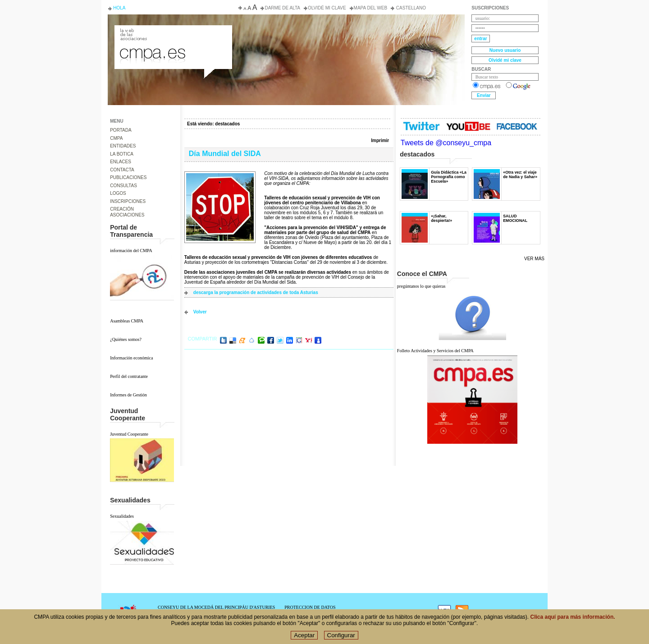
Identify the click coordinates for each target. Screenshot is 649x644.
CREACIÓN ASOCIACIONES (127, 212)
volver (200, 312)
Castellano (410, 8)
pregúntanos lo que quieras (421, 286)
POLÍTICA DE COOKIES (309, 612)
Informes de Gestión (128, 395)
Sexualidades (122, 516)
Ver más (534, 259)
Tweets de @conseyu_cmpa (446, 143)
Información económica (131, 358)
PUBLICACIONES (128, 177)
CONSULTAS (123, 186)
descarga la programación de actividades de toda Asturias (256, 292)
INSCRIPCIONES (128, 201)
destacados (227, 124)
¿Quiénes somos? (126, 339)
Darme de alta (282, 8)
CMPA (116, 138)
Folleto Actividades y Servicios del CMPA (435, 351)
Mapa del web (370, 8)
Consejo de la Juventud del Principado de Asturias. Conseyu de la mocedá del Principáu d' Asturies (173, 33)
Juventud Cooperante (129, 434)
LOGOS (118, 193)
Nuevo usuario (505, 50)
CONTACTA (122, 170)
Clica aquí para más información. (573, 621)
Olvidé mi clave (327, 8)
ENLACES (121, 162)
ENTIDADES (123, 146)
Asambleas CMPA (127, 321)
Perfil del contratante (129, 376)
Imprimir (380, 140)
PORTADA (121, 130)
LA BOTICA (122, 154)
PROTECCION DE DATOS (310, 607)
